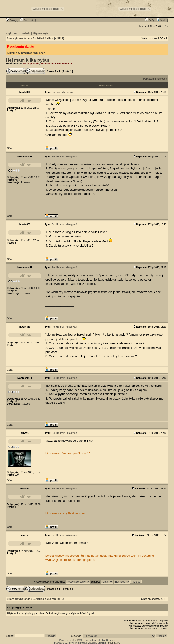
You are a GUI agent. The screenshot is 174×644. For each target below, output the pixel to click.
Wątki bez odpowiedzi (18, 33)
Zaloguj (12, 20)
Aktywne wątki (41, 33)
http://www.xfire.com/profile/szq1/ (68, 453)
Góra (10, 148)
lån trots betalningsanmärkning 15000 (105, 556)
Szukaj (162, 20)
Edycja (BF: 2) (56, 39)
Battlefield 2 (39, 39)
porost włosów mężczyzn (62, 556)
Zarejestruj (28, 20)
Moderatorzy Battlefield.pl (56, 64)
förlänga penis (85, 560)
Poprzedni (149, 79)
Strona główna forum (19, 39)
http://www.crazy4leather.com (65, 513)
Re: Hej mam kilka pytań (64, 157)
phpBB (75, 640)
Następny (162, 79)
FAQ (150, 20)
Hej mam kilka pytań (28, 60)
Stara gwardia (31, 64)
